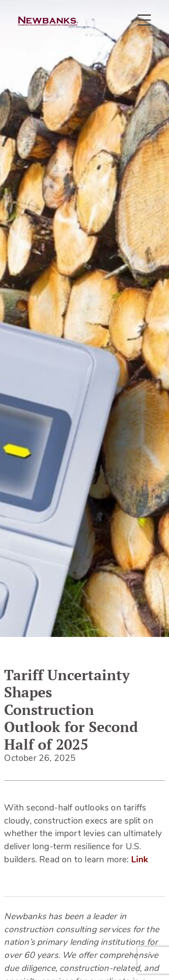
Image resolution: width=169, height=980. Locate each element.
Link (140, 860)
